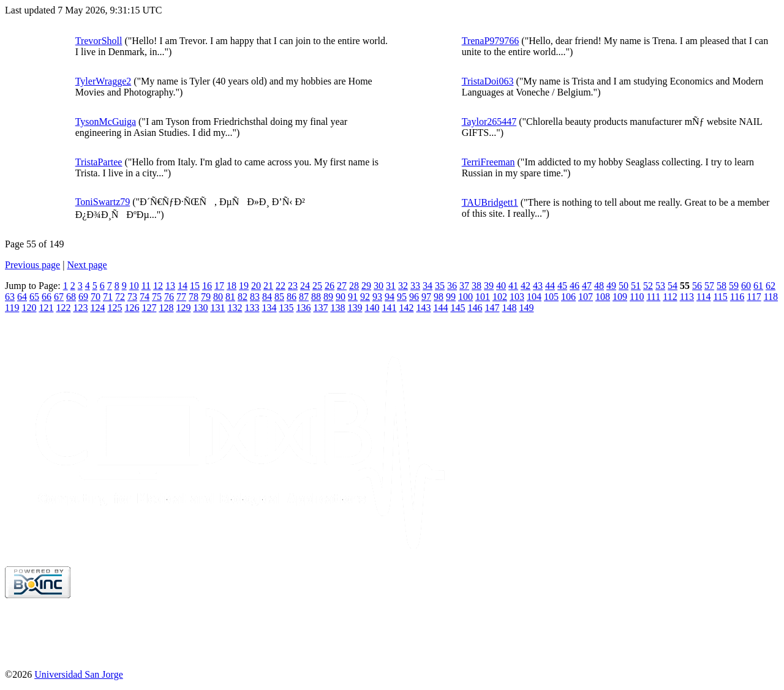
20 (256, 286)
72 (120, 297)
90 (341, 297)
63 (10, 297)
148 (509, 308)
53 (660, 286)
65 (34, 297)
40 (501, 286)
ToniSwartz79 (103, 202)
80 (218, 297)
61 (758, 286)
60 (746, 286)
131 (217, 308)
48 (599, 286)
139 (355, 308)
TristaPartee (99, 162)
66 (47, 297)
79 (206, 297)
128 (166, 308)
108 (603, 297)
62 (771, 286)
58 (722, 286)
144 (440, 308)
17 (219, 286)
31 (391, 286)
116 (737, 297)
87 (304, 297)
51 (636, 286)
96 (414, 297)
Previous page (32, 265)
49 (611, 286)
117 (754, 297)
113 (687, 297)
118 (771, 297)
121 (46, 308)
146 (475, 308)
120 (29, 308)
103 (517, 297)
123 (80, 308)
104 (534, 297)
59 (734, 286)
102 (500, 297)
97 (426, 297)
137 (320, 308)
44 (550, 286)
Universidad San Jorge (79, 674)
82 (243, 297)
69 (83, 297)
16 (207, 286)
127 (149, 308)
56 (697, 286)
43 (538, 286)
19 (244, 286)
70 (96, 297)
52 (648, 286)
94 (390, 297)
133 (252, 308)
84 (267, 297)
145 (458, 308)
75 (157, 297)
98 (439, 297)
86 (292, 297)
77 (181, 297)
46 (575, 286)
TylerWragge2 (104, 81)
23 (293, 286)
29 (366, 286)
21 (268, 286)
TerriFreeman (488, 162)
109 (620, 297)
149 (526, 308)
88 (316, 297)
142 (406, 308)
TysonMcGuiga (106, 122)
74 (145, 297)
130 (200, 308)
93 (377, 297)
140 (372, 308)
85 (279, 297)
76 (169, 297)
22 (281, 286)
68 (71, 297)
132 (235, 308)
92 (365, 297)
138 (337, 308)
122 (63, 308)
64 (22, 297)
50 (624, 286)
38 (477, 286)
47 (587, 286)
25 (317, 286)
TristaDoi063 (488, 81)
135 (286, 308)
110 (637, 297)
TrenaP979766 (491, 41)
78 (194, 297)
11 (146, 286)
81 (230, 297)
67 (59, 297)
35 (440, 286)
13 (170, 286)
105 (551, 297)
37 (464, 286)
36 (452, 286)
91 (353, 297)
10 (134, 286)
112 (670, 297)
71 (108, 297)
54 (673, 286)
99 (451, 297)
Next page (87, 265)
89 (328, 297)
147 (492, 308)
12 (158, 286)
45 (562, 286)
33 (415, 286)
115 (720, 297)
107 (586, 297)
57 (709, 286)
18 (232, 286)
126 (132, 308)
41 (513, 286)
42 (526, 286)
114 (703, 297)
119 (12, 308)
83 (255, 297)
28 (354, 286)
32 (403, 286)
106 (568, 297)
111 (653, 297)
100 (466, 297)
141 (389, 308)
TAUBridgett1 (490, 202)
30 (379, 286)
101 (483, 297)
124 (97, 308)
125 (115, 308)
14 (183, 286)
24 (305, 286)
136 (303, 308)
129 (183, 308)
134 (269, 308)
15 (195, 286)
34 (428, 286)
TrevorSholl (99, 41)
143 (423, 308)
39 (489, 286)
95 (402, 297)
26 (330, 286)
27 (342, 286)
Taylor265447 (489, 122)
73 (132, 297)
